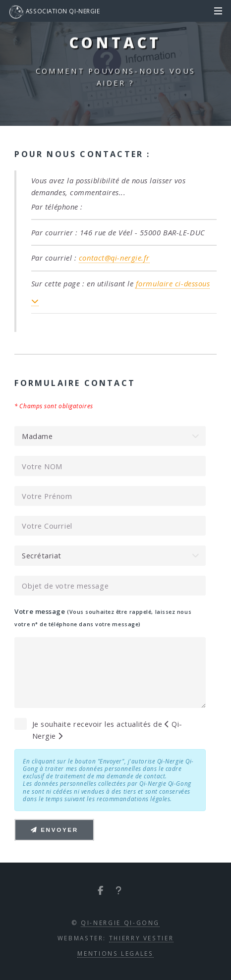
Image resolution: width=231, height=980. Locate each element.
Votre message (103, 617)
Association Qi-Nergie (54, 12)
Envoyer (55, 830)
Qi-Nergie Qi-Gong (120, 923)
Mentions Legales (115, 953)
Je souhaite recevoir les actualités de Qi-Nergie (107, 730)
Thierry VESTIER (142, 938)
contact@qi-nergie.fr (114, 258)
